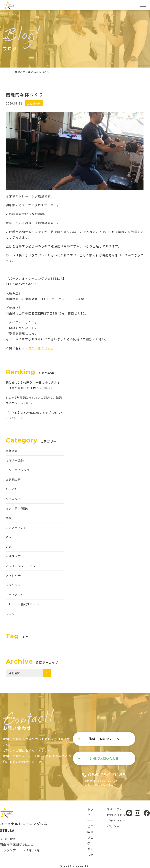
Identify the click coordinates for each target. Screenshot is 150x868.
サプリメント (15, 585)
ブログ (10, 614)
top (7, 72)
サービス (91, 823)
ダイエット (13, 499)
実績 (91, 832)
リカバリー (13, 489)
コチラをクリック (41, 348)
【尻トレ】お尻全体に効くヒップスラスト (35, 413)
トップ (91, 812)
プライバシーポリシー (117, 823)
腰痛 (9, 518)
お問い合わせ (117, 815)
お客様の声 (19, 72)
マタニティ (115, 809)
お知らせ (91, 852)
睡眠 (9, 547)
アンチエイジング (18, 470)
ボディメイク (15, 595)
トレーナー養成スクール (22, 604)
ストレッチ (13, 575)
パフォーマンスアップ (21, 566)
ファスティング (16, 527)
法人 (9, 537)
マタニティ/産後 (17, 508)
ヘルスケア (13, 556)
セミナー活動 (15, 460)
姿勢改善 (12, 451)
